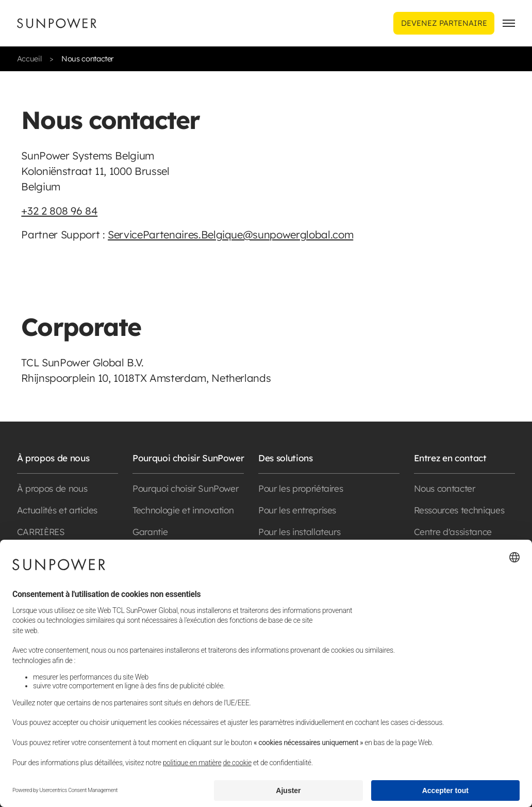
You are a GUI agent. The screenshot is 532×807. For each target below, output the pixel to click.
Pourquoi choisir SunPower (185, 488)
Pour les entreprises (297, 510)
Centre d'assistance (453, 532)
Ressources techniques (459, 510)
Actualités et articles (57, 510)
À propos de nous (52, 488)
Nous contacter (445, 488)
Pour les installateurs (299, 532)
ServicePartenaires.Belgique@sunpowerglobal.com (230, 235)
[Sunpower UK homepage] (57, 23)
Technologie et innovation (183, 510)
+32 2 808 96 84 (59, 211)
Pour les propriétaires (301, 488)
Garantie (150, 532)
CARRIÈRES (41, 532)
